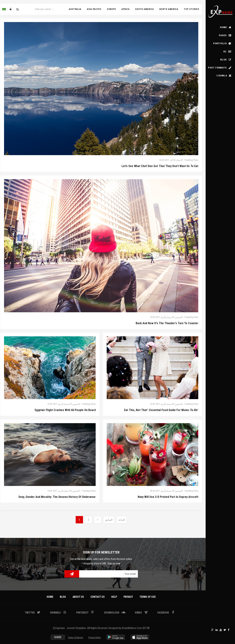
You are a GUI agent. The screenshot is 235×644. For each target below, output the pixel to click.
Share (58, 637)
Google (213, 630)
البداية (122, 520)
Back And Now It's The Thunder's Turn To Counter (167, 323)
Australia (75, 9)
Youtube (221, 630)
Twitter (225, 630)
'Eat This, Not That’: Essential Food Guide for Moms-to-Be (161, 410)
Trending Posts (191, 160)
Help (114, 597)
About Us (78, 597)
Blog (63, 597)
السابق (109, 520)
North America (169, 9)
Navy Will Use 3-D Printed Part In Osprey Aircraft (168, 497)
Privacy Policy (95, 638)
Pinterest (83, 613)
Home (50, 597)
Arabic (4, 9)
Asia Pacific (94, 9)
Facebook (229, 630)
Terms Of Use (148, 597)
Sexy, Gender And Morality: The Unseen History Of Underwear (57, 497)
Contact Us (98, 597)
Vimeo (139, 613)
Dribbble (56, 613)
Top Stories (191, 9)
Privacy (128, 597)
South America (144, 9)
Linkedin (217, 630)
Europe (112, 9)
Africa (126, 9)
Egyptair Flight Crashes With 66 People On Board (65, 410)
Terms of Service (75, 638)
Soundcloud (112, 613)
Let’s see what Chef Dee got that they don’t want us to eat (160, 166)
